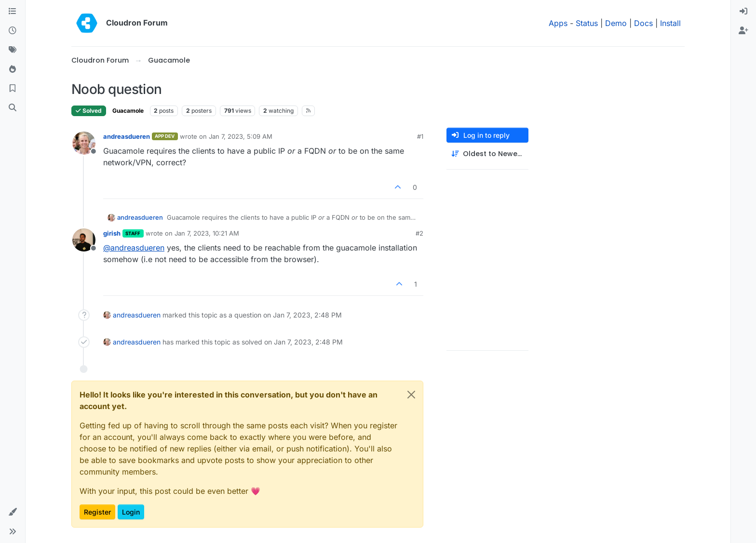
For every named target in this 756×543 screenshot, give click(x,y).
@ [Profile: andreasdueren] (134, 248)
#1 (420, 136)
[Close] (411, 395)
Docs (643, 23)
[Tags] (13, 50)
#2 (419, 233)
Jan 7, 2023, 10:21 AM (207, 233)
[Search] (13, 108)
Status (587, 23)
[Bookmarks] (13, 89)
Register (97, 512)
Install (670, 23)
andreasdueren (127, 136)
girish (112, 233)
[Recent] (13, 31)
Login (131, 512)
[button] (13, 512)
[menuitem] (743, 12)
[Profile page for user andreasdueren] (84, 143)
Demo (616, 23)
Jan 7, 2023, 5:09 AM (241, 136)
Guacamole (128, 111)
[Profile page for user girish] (84, 240)
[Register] (743, 31)
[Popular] (13, 69)
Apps (558, 23)
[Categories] (13, 12)
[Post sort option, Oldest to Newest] (487, 154)
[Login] (743, 12)
